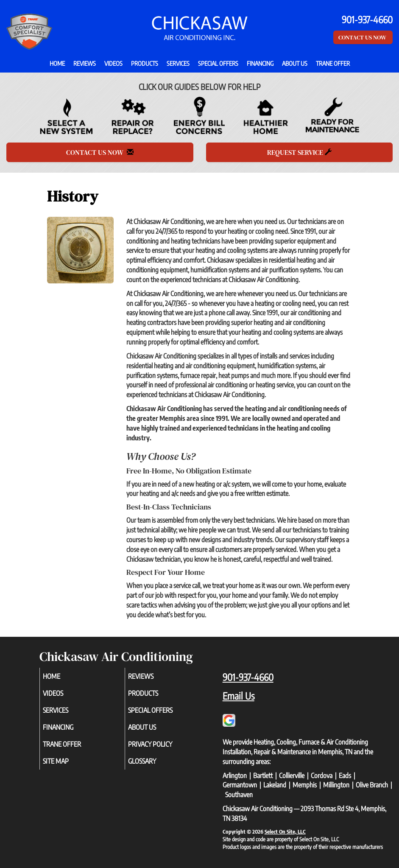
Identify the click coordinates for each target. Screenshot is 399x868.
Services (178, 63)
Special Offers (218, 63)
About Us (295, 63)
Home (57, 63)
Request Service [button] (299, 152)
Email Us (239, 696)
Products (145, 63)
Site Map (66, 761)
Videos (113, 63)
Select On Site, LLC (285, 832)
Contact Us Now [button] (363, 37)
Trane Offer (333, 63)
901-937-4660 (248, 677)
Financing (260, 63)
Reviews (85, 63)
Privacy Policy (160, 744)
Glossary (152, 761)
